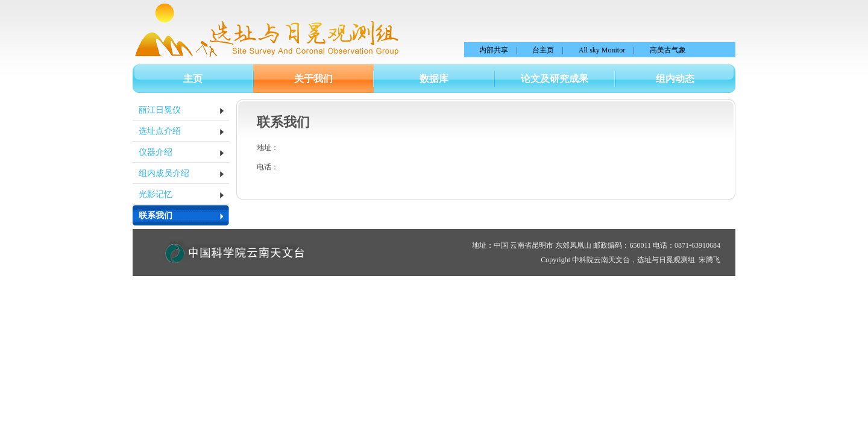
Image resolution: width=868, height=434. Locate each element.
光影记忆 (156, 194)
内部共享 (494, 50)
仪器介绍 (156, 152)
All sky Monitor (602, 50)
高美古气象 (668, 50)
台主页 (543, 50)
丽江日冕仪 (160, 110)
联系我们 (156, 215)
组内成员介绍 (164, 173)
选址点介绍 (160, 131)
